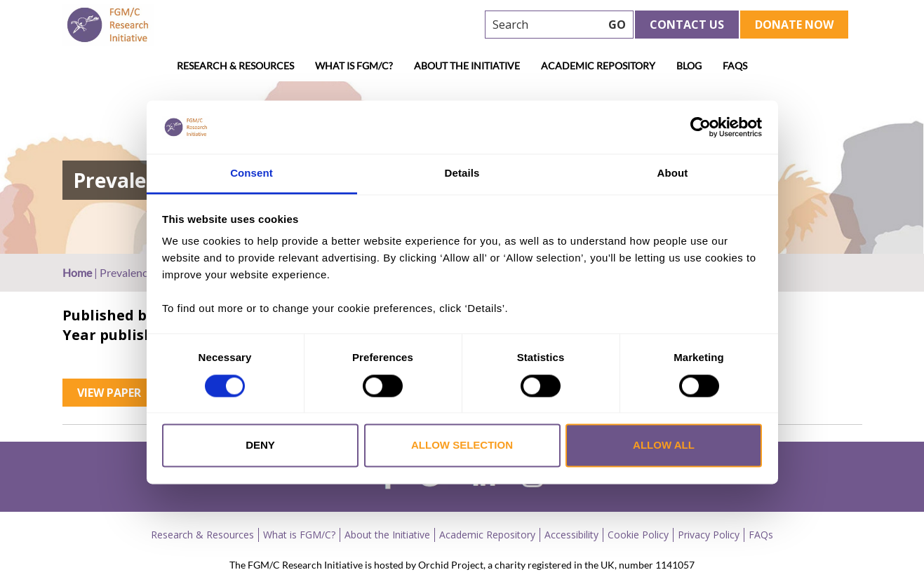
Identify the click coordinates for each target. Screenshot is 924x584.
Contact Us (687, 25)
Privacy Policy (709, 535)
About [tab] (673, 174)
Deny (260, 446)
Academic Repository (598, 66)
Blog (689, 66)
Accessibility (571, 535)
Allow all (664, 446)
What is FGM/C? (354, 66)
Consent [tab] (252, 174)
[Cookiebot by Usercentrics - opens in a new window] (701, 127)
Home (77, 272)
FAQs (735, 66)
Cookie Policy (638, 535)
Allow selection (462, 446)
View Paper (109, 393)
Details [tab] (462, 174)
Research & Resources (235, 66)
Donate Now (794, 25)
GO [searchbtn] (617, 25)
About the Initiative (467, 66)
